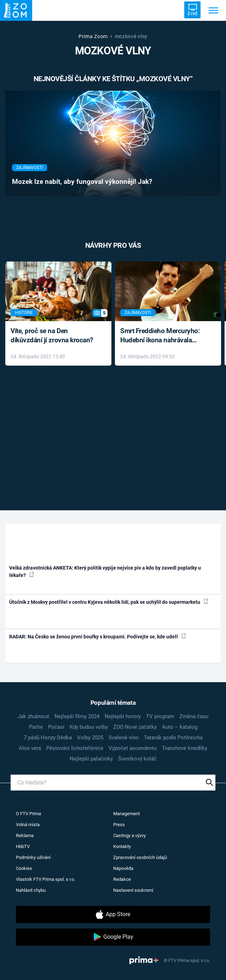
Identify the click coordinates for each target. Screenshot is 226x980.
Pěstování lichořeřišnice (75, 748)
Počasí (56, 727)
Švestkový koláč (137, 759)
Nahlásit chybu (31, 890)
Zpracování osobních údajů (140, 857)
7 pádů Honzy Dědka (48, 738)
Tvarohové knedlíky (185, 748)
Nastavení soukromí (133, 890)
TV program (160, 716)
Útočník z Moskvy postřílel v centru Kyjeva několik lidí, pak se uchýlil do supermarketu (109, 602)
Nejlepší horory (123, 716)
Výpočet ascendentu (133, 748)
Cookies (24, 868)
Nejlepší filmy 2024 (77, 716)
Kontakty (122, 846)
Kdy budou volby (89, 727)
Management (126, 814)
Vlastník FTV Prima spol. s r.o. (45, 879)
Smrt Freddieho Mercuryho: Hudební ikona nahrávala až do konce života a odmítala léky (163, 336)
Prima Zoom (93, 36)
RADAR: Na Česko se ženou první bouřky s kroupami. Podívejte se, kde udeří (98, 636)
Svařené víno (124, 738)
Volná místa (28, 825)
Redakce (122, 879)
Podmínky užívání (33, 857)
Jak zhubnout (33, 716)
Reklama (25, 835)
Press (119, 825)
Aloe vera (30, 748)
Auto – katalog (180, 727)
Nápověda (123, 868)
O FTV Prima (28, 814)
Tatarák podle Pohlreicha (173, 738)
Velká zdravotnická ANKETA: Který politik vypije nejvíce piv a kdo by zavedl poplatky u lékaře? (105, 572)
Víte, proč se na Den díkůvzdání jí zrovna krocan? (52, 336)
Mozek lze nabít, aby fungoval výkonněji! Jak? (82, 182)
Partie (36, 727)
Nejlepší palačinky (91, 759)
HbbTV (23, 846)
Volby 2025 (90, 738)
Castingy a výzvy (129, 835)
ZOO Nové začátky (135, 727)
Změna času (194, 716)
